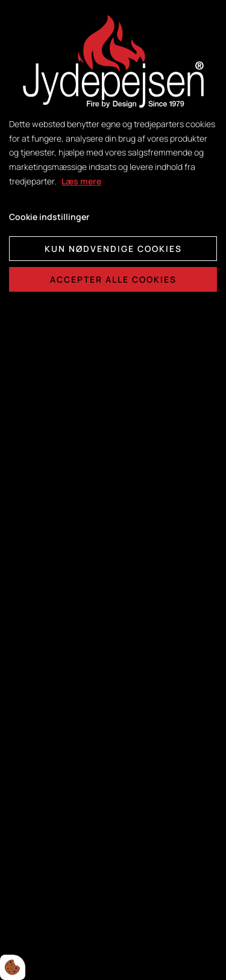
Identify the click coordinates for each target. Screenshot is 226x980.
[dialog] (113, 490)
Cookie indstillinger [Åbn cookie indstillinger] (49, 217)
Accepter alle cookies (113, 279)
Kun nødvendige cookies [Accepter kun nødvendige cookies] (113, 249)
